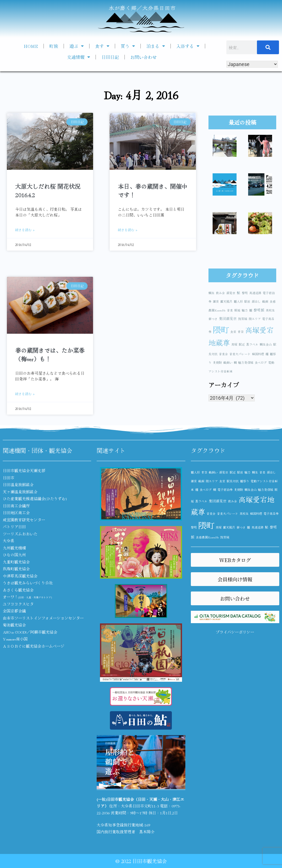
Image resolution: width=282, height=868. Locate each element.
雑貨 (216, 301)
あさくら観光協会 (18, 590)
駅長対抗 (233, 481)
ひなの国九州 (14, 555)
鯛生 (211, 293)
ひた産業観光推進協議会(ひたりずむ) (35, 499)
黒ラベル (252, 344)
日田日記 (110, 57)
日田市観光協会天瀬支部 (24, 470)
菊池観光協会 (14, 625)
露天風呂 (226, 301)
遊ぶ (77, 46)
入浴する (188, 46)
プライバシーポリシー (235, 632)
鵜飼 (265, 301)
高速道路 (255, 293)
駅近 (242, 344)
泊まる (156, 46)
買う (128, 46)
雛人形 (238, 301)
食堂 (233, 332)
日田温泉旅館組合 (18, 484)
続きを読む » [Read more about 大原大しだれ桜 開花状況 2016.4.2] (25, 230)
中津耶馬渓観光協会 (20, 576)
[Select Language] (252, 64)
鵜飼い (228, 362)
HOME (31, 46)
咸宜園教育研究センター (24, 520)
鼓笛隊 (243, 319)
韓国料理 (258, 354)
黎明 (245, 293)
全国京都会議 (14, 611)
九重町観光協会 (16, 562)
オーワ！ (27, 597)
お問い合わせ (143, 57)
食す (102, 46)
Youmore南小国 (15, 639)
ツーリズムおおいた (20, 534)
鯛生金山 (266, 344)
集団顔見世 (228, 318)
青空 (241, 332)
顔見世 (231, 293)
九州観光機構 (14, 548)
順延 (237, 310)
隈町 (221, 329)
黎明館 (259, 310)
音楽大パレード (240, 354)
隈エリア (255, 319)
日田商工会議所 (16, 506)
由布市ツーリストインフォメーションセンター (43, 618)
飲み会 (220, 293)
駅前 (247, 301)
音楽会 (223, 354)
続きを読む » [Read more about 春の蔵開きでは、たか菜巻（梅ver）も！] (25, 394)
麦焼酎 (217, 362)
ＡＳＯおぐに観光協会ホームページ (34, 646)
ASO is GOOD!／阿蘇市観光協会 (30, 632)
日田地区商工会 (16, 513)
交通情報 (78, 57)
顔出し (256, 301)
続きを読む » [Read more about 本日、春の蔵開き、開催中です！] (128, 230)
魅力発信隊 (246, 362)
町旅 (54, 46)
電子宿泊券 (225, 490)
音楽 (230, 310)
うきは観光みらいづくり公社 (28, 583)
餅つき (213, 319)
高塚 (234, 344)
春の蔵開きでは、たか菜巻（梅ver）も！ (50, 355)
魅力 (245, 310)
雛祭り (245, 481)
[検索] (268, 47)
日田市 (9, 478)
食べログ (261, 362)
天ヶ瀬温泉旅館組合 (20, 492)
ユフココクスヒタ (18, 604)
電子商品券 (271, 514)
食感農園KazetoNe (207, 537)
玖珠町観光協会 (16, 569)
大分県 (9, 541)
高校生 (270, 310)
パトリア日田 (14, 527)
